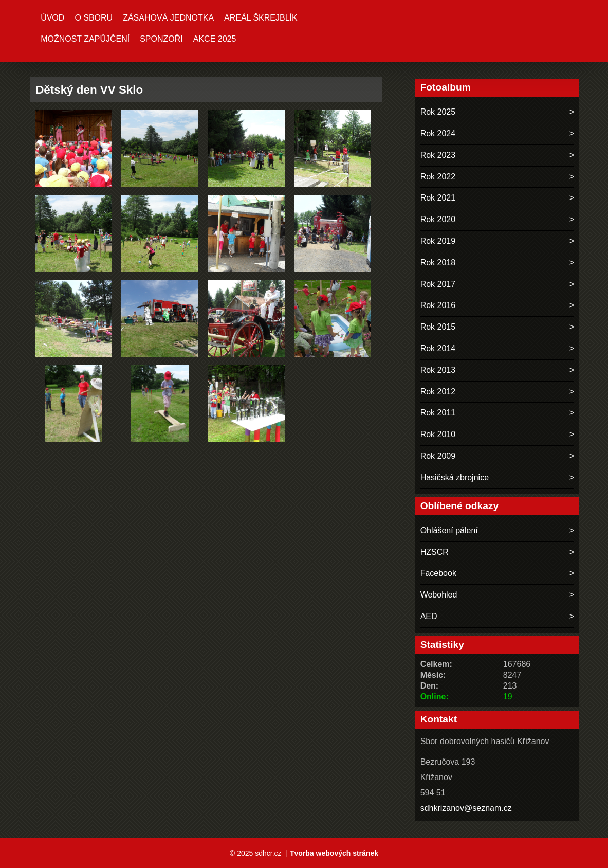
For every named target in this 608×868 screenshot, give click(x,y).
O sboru (94, 18)
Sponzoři (161, 39)
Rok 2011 (438, 413)
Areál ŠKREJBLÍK (261, 18)
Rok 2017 (438, 284)
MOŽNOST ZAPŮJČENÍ (85, 39)
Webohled (439, 595)
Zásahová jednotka (168, 18)
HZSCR (435, 552)
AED (429, 616)
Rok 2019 (438, 241)
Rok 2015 (438, 327)
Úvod (52, 18)
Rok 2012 (438, 392)
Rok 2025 (438, 112)
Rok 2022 (438, 177)
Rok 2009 (438, 456)
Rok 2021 (438, 198)
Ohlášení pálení (449, 530)
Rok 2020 (438, 219)
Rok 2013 (438, 370)
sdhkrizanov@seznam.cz (466, 808)
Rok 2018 (438, 263)
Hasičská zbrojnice (455, 477)
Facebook (438, 573)
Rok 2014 (438, 348)
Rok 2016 (438, 305)
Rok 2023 (438, 155)
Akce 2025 (215, 39)
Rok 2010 (438, 434)
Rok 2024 (438, 133)
